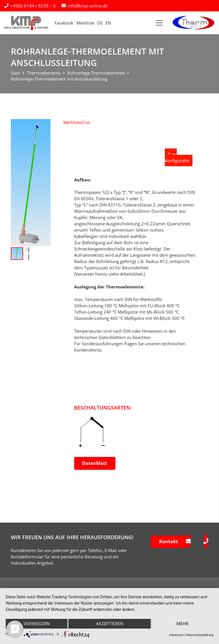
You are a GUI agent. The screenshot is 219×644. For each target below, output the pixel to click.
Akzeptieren (109, 624)
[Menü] (159, 23)
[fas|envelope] (188, 541)
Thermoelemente (44, 73)
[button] (77, 122)
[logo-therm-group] (193, 23)
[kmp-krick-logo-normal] (26, 23)
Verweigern (36, 624)
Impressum (176, 635)
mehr (182, 624)
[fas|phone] (206, 541)
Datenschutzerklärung (199, 635)
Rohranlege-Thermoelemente (96, 73)
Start (15, 73)
